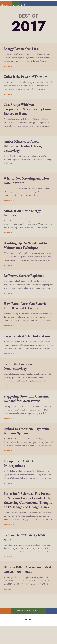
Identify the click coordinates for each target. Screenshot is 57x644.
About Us (28, 637)
